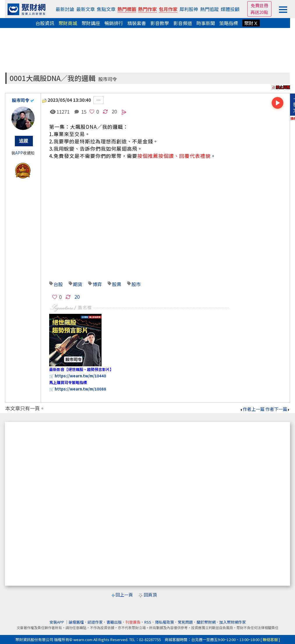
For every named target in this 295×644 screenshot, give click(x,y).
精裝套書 (137, 23)
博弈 (97, 284)
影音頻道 (183, 23)
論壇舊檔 (76, 622)
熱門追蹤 (209, 9)
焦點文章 (106, 9)
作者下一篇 (278, 409)
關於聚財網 (206, 622)
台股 (58, 284)
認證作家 (95, 622)
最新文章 (86, 9)
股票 (117, 284)
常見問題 (185, 622)
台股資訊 (45, 23)
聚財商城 (68, 23)
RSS (148, 622)
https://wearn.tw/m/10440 (80, 376)
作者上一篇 (252, 409)
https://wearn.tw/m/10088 (80, 389)
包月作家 (168, 9)
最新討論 (65, 9)
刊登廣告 (133, 622)
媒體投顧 (230, 9)
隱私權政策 (165, 622)
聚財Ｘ (251, 23)
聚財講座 (91, 23)
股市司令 (108, 79)
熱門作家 (147, 9)
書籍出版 (114, 622)
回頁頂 (150, 595)
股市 (136, 284)
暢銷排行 (114, 23)
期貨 (78, 284)
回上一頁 (124, 595)
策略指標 (229, 23)
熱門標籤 (127, 9)
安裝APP (57, 622)
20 (114, 111)
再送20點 (259, 12)
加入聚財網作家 (233, 622)
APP (19, 153)
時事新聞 (206, 23)
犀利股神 (189, 9)
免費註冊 (260, 5)
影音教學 (160, 23)
